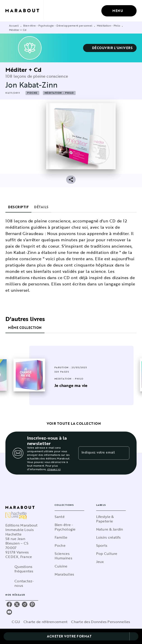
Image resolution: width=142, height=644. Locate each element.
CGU (16, 622)
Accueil (14, 25)
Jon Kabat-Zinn (31, 85)
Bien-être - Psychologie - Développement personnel (58, 25)
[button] (110, 48)
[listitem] (9, 604)
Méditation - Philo (108, 25)
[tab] (18, 207)
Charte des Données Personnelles (101, 622)
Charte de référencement (45, 622)
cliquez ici (54, 469)
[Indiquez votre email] (98, 453)
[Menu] (119, 11)
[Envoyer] (124, 453)
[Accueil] (24, 11)
